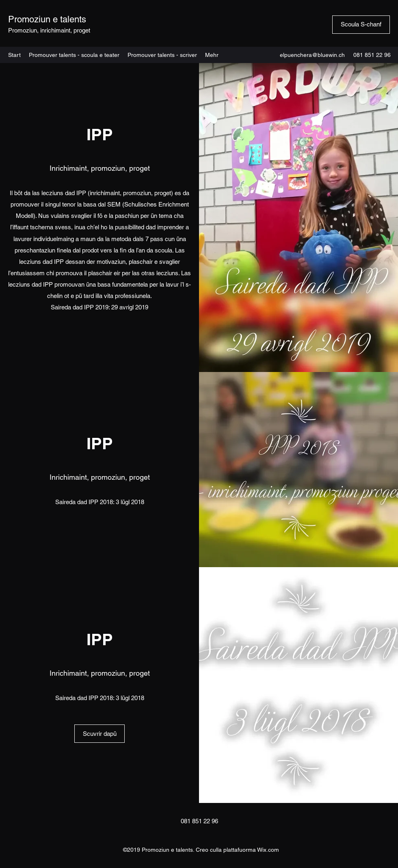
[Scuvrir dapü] (99, 734)
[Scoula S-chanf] (361, 25)
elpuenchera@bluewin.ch (312, 55)
